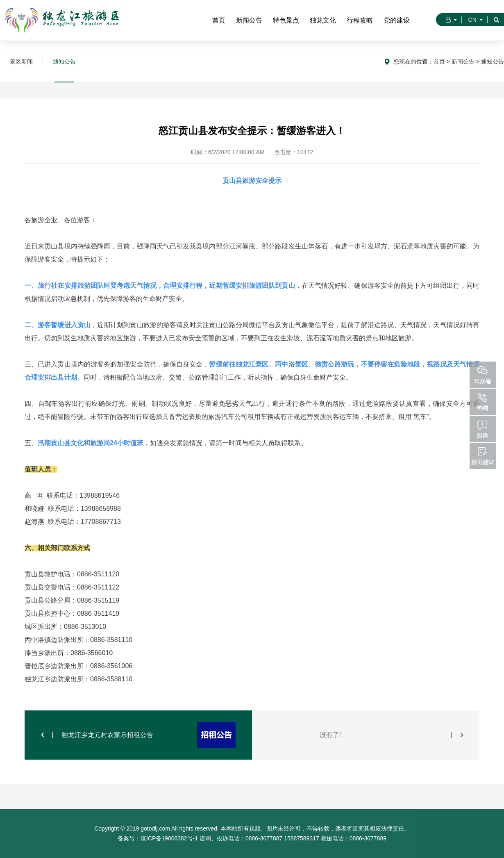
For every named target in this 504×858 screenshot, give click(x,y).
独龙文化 (323, 20)
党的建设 (397, 20)
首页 (219, 20)
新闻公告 (249, 20)
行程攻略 (360, 20)
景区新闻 (21, 61)
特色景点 (286, 20)
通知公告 (64, 61)
